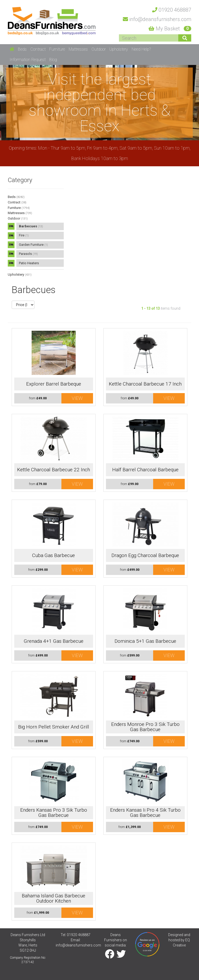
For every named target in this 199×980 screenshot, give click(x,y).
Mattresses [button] (78, 49)
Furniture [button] (57, 49)
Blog (53, 60)
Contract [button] (38, 49)
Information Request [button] (28, 60)
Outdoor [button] (99, 49)
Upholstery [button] (119, 49)
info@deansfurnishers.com (78, 945)
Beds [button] (22, 49)
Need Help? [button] (141, 49)
